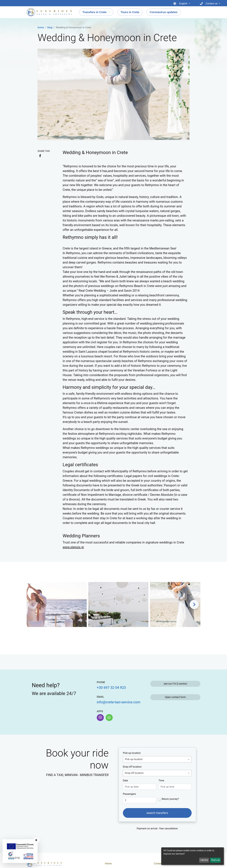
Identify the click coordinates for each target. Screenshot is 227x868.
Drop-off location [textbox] (134, 773)
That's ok (215, 860)
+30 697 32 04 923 (111, 688)
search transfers (157, 813)
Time (161, 780)
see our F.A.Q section (175, 684)
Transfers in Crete (94, 12)
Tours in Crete (130, 12)
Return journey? (170, 799)
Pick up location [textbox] (134, 759)
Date (125, 780)
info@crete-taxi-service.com (119, 702)
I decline (204, 860)
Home (108, 864)
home (41, 27)
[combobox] (157, 759)
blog (50, 27)
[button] (194, 604)
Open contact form (175, 697)
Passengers (129, 794)
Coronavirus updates (164, 12)
